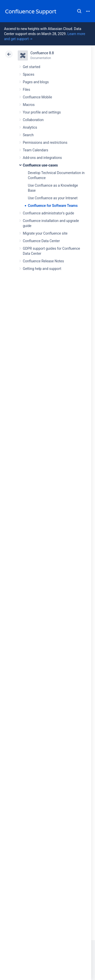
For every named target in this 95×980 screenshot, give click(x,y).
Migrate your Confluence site (45, 233)
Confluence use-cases (40, 165)
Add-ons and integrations (42, 158)
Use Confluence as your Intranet (53, 198)
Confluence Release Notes (43, 261)
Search (79, 11)
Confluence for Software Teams (53, 206)
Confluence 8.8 (42, 53)
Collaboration (33, 120)
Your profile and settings (42, 112)
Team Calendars (35, 150)
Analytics (30, 127)
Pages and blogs (36, 82)
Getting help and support (42, 269)
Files (26, 90)
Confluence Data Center (41, 241)
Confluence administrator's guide (48, 213)
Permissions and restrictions (45, 143)
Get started (32, 67)
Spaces (29, 74)
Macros (29, 105)
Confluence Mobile (37, 97)
